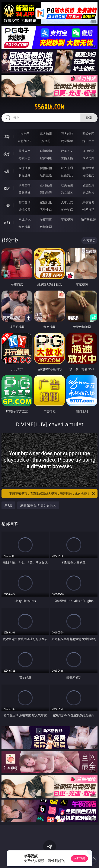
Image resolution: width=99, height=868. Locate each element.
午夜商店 (46, 219)
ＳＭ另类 (88, 158)
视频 (7, 154)
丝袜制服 (46, 158)
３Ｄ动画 (88, 151)
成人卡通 (67, 168)
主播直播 (67, 158)
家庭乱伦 (46, 202)
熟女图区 (67, 192)
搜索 (89, 118)
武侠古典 (88, 202)
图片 (7, 188)
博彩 (7, 137)
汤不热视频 (88, 219)
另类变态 (88, 175)
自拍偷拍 (46, 151)
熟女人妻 (25, 158)
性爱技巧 (88, 210)
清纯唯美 (46, 192)
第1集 (8, 505)
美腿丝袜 (25, 192)
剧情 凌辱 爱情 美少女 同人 (38, 505)
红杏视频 (25, 227)
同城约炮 (25, 219)
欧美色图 (67, 185)
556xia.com (49, 107)
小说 (7, 205)
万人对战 (67, 134)
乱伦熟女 (67, 175)
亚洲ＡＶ (25, 151)
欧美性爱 (88, 168)
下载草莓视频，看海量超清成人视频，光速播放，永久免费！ (52, 494)
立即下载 (79, 858)
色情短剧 (46, 227)
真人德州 (46, 134)
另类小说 (46, 210)
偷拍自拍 (46, 168)
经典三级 (46, 175)
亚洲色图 (46, 185)
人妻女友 (67, 202)
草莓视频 (67, 219)
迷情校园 (25, 210)
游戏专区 (88, 134)
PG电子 (24, 134)
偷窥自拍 (25, 185)
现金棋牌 (67, 141)
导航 (7, 223)
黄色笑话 (67, 210)
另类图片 (88, 192)
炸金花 (46, 141)
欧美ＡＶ (67, 151)
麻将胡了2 (25, 141)
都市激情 (25, 202)
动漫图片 (88, 185)
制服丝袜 (25, 175)
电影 (7, 171)
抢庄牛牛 (88, 141)
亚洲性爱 (25, 168)
